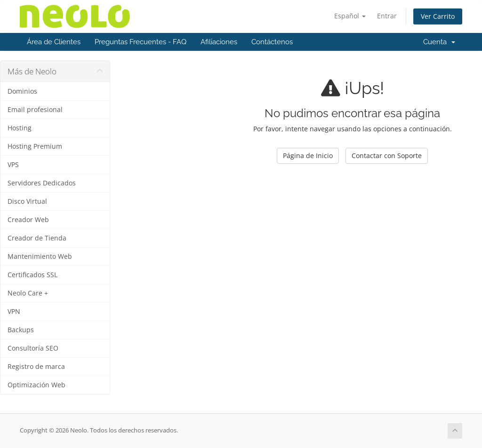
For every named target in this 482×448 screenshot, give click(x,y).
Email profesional (35, 110)
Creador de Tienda (37, 238)
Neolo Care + (28, 293)
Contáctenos (272, 42)
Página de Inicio (308, 156)
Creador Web (28, 220)
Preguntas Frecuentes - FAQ (141, 42)
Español (350, 16)
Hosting (20, 128)
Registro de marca (36, 367)
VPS (13, 165)
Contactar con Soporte (387, 156)
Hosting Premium (35, 146)
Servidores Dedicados (42, 183)
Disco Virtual (27, 201)
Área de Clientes (54, 42)
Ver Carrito (438, 16)
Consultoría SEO (33, 348)
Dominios (22, 91)
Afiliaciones (219, 42)
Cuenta (439, 42)
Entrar (387, 16)
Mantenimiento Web (40, 256)
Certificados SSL (32, 275)
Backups (21, 330)
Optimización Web (36, 385)
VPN (14, 312)
